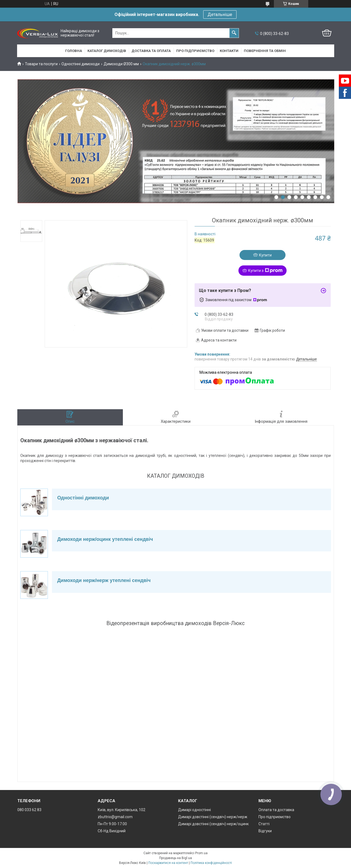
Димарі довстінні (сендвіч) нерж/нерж (213, 817)
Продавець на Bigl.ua (175, 858)
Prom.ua (201, 853)
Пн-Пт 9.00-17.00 (112, 824)
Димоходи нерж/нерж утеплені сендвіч (104, 580)
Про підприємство (195, 51)
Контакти (229, 51)
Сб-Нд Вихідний (112, 831)
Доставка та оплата (151, 51)
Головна (74, 51)
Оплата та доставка (276, 810)
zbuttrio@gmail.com (115, 817)
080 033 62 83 (29, 810)
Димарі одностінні (194, 810)
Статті (264, 824)
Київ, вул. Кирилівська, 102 (122, 810)
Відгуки (265, 831)
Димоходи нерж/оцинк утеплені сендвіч (105, 539)
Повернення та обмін (265, 51)
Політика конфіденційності (211, 863)
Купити (265, 255)
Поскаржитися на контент (168, 863)
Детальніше (220, 14)
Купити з (265, 271)
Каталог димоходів (107, 51)
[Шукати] (234, 33)
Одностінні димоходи (81, 64)
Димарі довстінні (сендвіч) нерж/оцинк (213, 824)
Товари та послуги (41, 64)
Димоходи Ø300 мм (121, 64)
